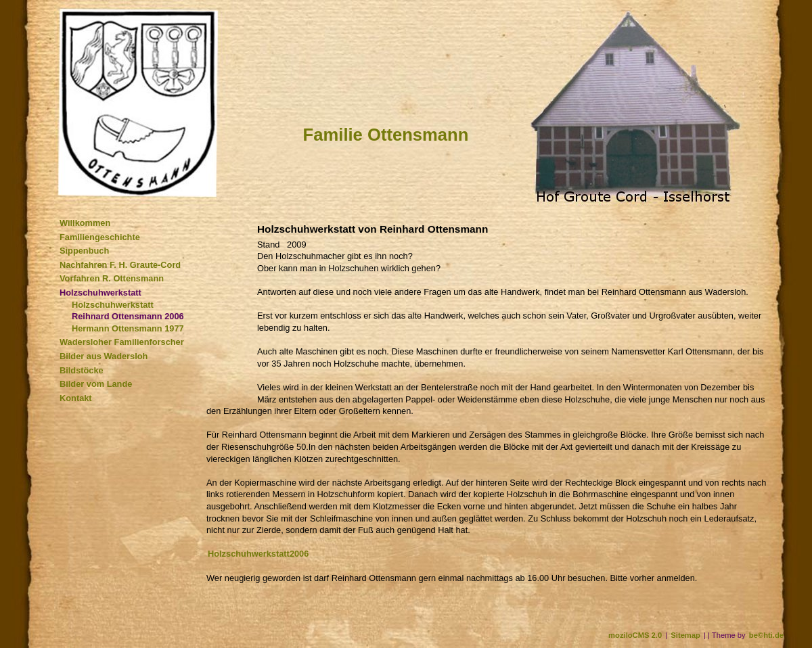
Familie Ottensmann (386, 135)
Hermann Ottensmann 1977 (128, 328)
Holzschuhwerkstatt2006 (258, 554)
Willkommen (85, 223)
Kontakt (76, 398)
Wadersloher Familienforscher (122, 342)
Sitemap (685, 635)
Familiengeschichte (100, 237)
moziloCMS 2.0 (635, 635)
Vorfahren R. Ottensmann (112, 278)
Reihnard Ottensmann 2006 (128, 316)
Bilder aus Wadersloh (104, 356)
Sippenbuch (84, 251)
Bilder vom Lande (96, 384)
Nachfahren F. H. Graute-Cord (120, 265)
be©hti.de (766, 635)
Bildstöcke (82, 370)
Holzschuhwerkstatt (100, 293)
